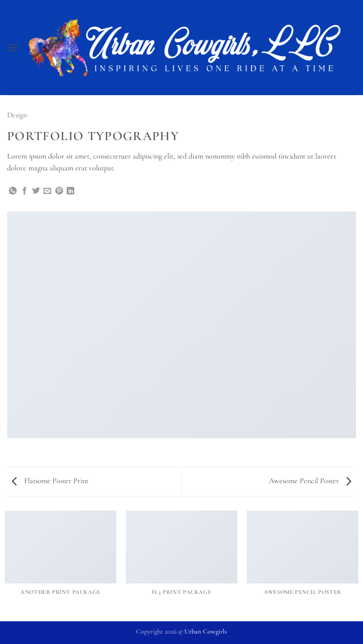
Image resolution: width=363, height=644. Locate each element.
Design (17, 115)
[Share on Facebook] (25, 191)
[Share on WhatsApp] (13, 191)
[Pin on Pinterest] (59, 191)
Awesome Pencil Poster (310, 481)
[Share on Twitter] (36, 191)
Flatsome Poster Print (50, 481)
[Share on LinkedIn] (70, 191)
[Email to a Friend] (47, 191)
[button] (13, 48)
